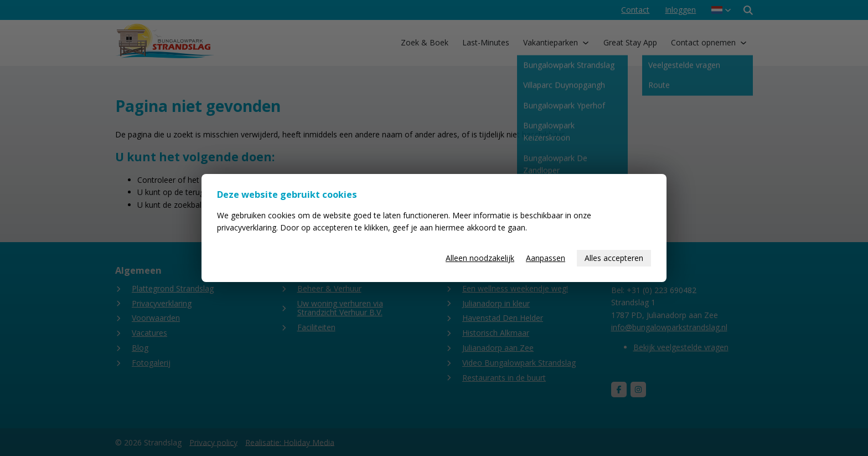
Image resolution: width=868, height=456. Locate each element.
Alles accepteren (614, 258)
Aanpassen (546, 258)
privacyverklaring (247, 227)
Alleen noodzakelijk (480, 258)
